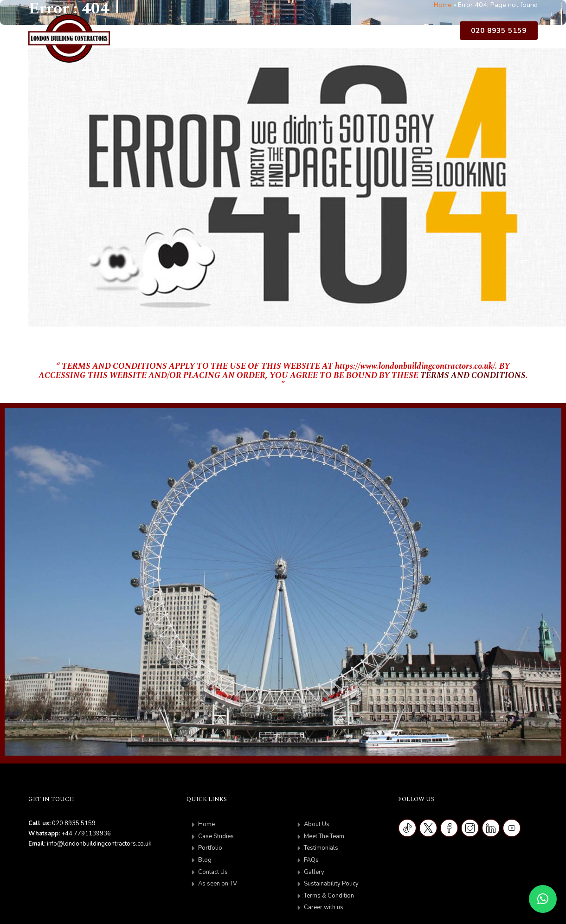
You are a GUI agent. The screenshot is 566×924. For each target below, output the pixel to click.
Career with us (324, 907)
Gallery (314, 872)
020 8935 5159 (499, 31)
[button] (543, 899)
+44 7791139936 (86, 834)
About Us (187, 33)
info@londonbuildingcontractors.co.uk (99, 844)
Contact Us (367, 33)
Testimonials (321, 848)
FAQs (311, 860)
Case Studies (246, 33)
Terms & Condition (329, 896)
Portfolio (296, 33)
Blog (329, 33)
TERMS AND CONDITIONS (473, 375)
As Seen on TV (423, 33)
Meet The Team (324, 836)
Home (151, 33)
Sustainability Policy (331, 884)
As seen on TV (218, 884)
